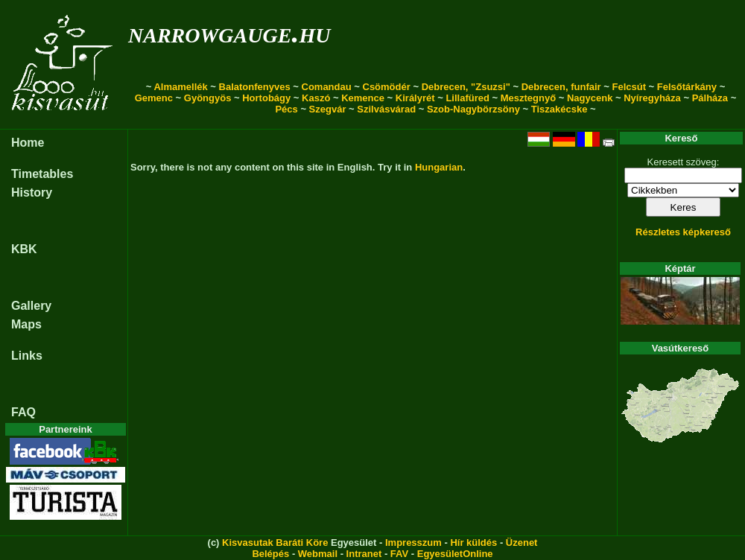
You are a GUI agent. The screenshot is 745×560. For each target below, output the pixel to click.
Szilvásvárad (386, 109)
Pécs (286, 109)
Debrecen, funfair (561, 87)
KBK (24, 249)
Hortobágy (266, 98)
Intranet (364, 554)
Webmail (318, 554)
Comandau (327, 87)
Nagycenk (590, 98)
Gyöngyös (208, 98)
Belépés (270, 554)
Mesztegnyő (528, 98)
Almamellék (180, 87)
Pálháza (710, 98)
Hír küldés (473, 542)
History (32, 192)
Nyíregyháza (652, 98)
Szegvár (328, 109)
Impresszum (413, 542)
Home (28, 143)
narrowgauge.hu (229, 32)
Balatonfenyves (255, 87)
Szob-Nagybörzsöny (473, 109)
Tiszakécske (559, 109)
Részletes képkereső (683, 232)
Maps (26, 324)
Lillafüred (467, 98)
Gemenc (154, 98)
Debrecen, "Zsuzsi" (466, 87)
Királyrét (415, 98)
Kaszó (316, 98)
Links (27, 356)
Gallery (31, 306)
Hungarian (439, 167)
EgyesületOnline (455, 554)
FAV (399, 554)
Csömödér (387, 87)
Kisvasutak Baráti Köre (275, 542)
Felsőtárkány (687, 87)
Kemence (363, 98)
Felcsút (629, 87)
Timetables (42, 174)
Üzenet (522, 542)
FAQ (23, 412)
